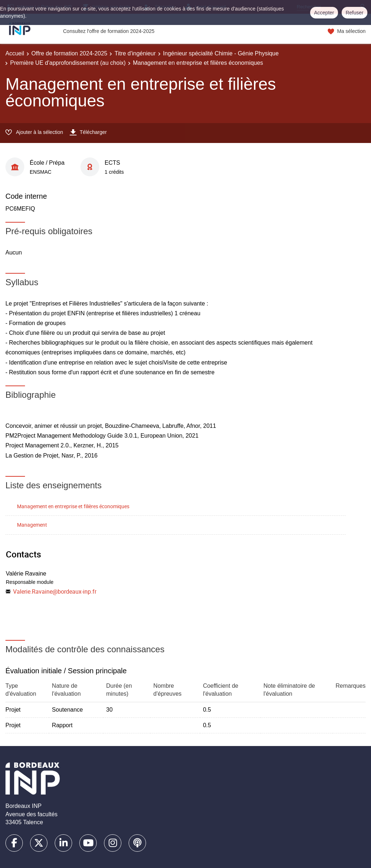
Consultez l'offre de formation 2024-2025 (109, 31)
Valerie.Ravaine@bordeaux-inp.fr (55, 591)
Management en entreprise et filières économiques (73, 506)
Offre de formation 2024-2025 (70, 53)
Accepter (324, 13)
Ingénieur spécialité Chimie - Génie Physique (221, 53)
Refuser (355, 13)
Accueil (15, 53)
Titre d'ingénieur (135, 53)
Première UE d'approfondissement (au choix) (68, 63)
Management (32, 525)
